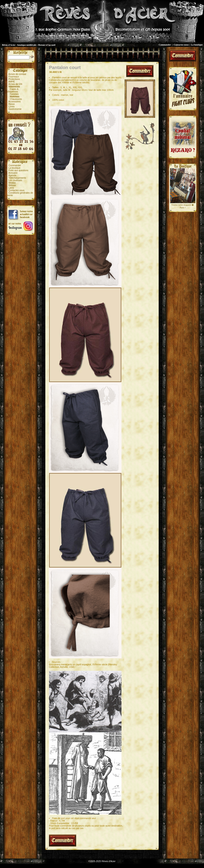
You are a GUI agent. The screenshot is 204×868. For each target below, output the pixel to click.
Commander (165, 45)
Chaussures (16, 99)
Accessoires (15, 102)
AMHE (12, 82)
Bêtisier (12, 185)
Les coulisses (15, 180)
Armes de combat (17, 74)
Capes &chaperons (13, 90)
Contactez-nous (181, 45)
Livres (12, 107)
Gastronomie (15, 109)
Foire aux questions (18, 170)
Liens (11, 188)
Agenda (12, 175)
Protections (14, 79)
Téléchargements (17, 178)
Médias (12, 183)
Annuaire (13, 173)
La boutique (197, 45)
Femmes (14, 94)
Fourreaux (14, 77)
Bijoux (12, 104)
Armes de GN (15, 84)
